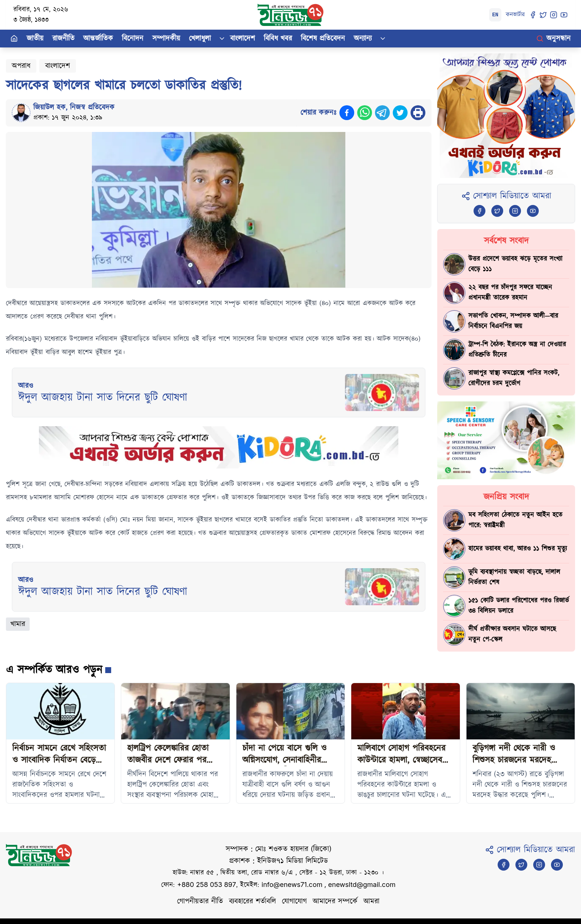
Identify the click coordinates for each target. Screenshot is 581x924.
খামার (18, 624)
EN (495, 15)
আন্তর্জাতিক (98, 39)
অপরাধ (21, 66)
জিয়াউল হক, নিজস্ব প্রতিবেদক (74, 107)
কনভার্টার (515, 15)
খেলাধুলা (200, 39)
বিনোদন (133, 39)
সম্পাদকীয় (166, 39)
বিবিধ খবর (278, 39)
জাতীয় (35, 39)
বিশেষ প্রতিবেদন (323, 39)
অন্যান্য (363, 39)
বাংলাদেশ (243, 39)
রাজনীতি (63, 39)
